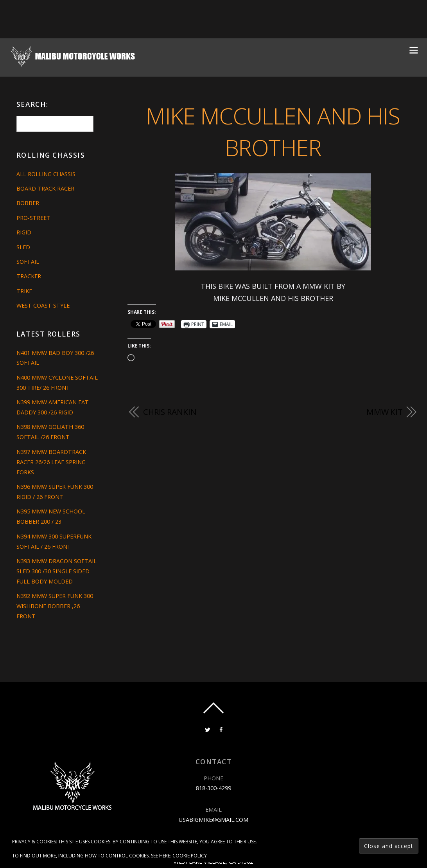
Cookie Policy (190, 856)
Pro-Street (33, 218)
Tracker (29, 276)
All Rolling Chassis (46, 174)
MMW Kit (385, 412)
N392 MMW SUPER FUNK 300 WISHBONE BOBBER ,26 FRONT (55, 606)
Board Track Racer (45, 188)
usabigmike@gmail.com (213, 820)
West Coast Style (43, 305)
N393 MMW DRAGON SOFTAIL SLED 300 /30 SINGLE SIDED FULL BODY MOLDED (57, 571)
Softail (28, 262)
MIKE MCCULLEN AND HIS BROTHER (273, 131)
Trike (24, 291)
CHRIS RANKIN (170, 412)
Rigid (24, 232)
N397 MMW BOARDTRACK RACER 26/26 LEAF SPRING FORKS (51, 462)
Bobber (28, 203)
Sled (23, 247)
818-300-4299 (213, 788)
